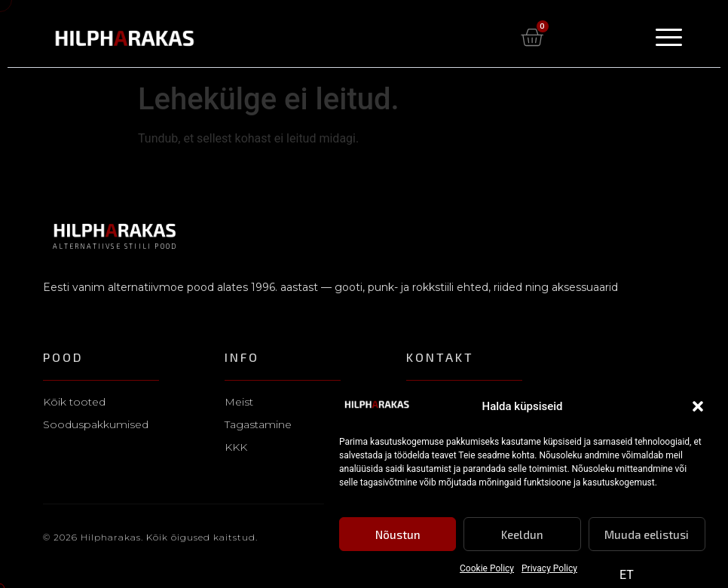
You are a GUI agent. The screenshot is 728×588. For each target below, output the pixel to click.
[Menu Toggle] (669, 37)
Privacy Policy (549, 569)
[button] (698, 407)
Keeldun (522, 534)
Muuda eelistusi (647, 534)
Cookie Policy (487, 569)
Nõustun (398, 534)
